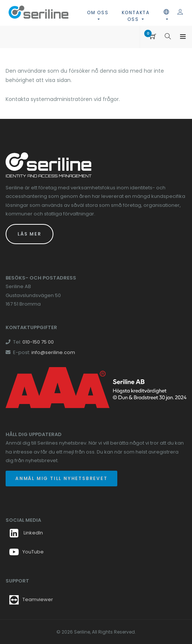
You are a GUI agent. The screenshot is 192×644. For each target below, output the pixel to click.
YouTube (27, 552)
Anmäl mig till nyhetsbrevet (61, 478)
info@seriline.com (53, 352)
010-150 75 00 (38, 342)
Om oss (98, 12)
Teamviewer (38, 599)
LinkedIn (26, 533)
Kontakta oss (136, 16)
